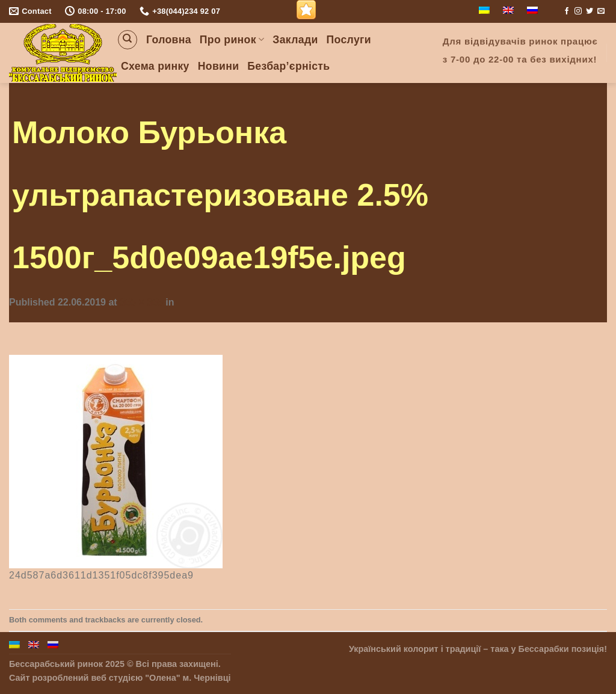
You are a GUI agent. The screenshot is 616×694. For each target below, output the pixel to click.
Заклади (295, 40)
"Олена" (162, 678)
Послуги (349, 40)
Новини (219, 66)
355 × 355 (141, 302)
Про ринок (232, 40)
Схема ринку (155, 66)
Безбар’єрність (288, 66)
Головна (169, 40)
